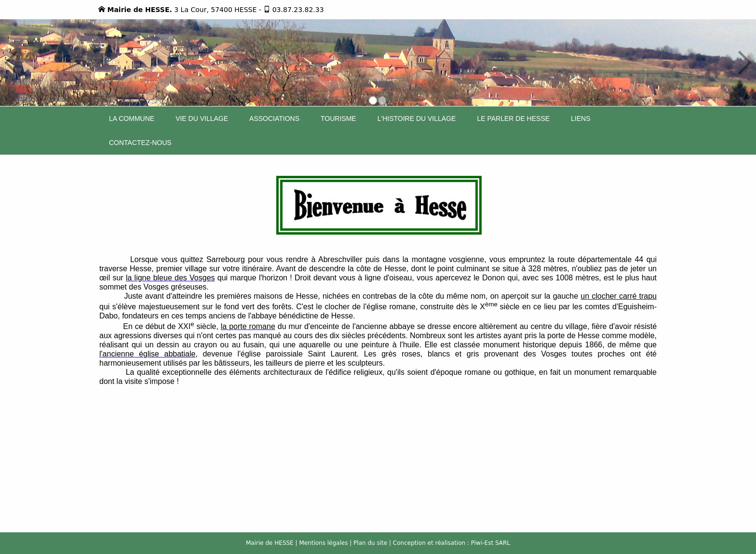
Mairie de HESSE (270, 543)
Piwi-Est (482, 543)
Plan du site (370, 543)
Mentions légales (323, 543)
